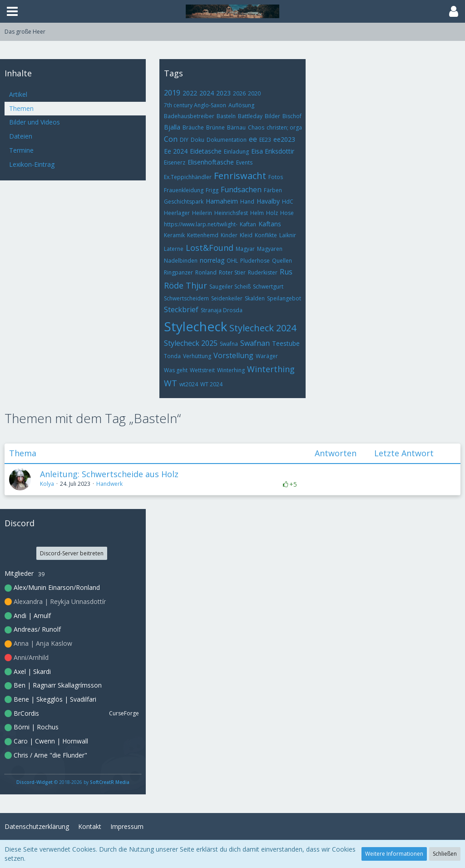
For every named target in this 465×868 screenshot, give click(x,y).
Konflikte (266, 235)
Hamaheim (222, 201)
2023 (223, 93)
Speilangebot (284, 298)
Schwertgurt (268, 287)
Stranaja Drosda (222, 310)
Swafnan (255, 343)
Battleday (250, 116)
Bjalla (172, 127)
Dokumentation (227, 140)
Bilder (272, 116)
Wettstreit (202, 370)
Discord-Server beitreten (72, 553)
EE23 (265, 140)
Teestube (286, 343)
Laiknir (288, 235)
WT (171, 383)
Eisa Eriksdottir (273, 151)
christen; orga (284, 127)
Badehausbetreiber (189, 116)
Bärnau (236, 127)
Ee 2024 (176, 151)
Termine (21, 150)
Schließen (445, 854)
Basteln (226, 116)
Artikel (18, 94)
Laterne (174, 249)
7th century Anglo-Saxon (195, 105)
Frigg (212, 190)
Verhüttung (197, 356)
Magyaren (270, 249)
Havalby (268, 201)
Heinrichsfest (231, 213)
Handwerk (109, 484)
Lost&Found (210, 248)
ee (253, 139)
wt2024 (189, 384)
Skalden (255, 298)
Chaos (256, 127)
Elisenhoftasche (211, 162)
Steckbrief (181, 309)
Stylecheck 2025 (191, 343)
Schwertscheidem (186, 298)
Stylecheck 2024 (263, 328)
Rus (286, 272)
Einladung (236, 152)
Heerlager (177, 213)
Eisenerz (175, 162)
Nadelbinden (181, 261)
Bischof (292, 116)
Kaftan (248, 224)
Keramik (174, 235)
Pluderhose (255, 261)
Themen (21, 108)
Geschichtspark (184, 202)
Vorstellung (233, 355)
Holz (272, 213)
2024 (207, 93)
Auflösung (241, 105)
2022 (190, 93)
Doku (198, 140)
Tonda (172, 356)
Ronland (206, 272)
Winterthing (271, 369)
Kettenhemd (203, 235)
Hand (247, 202)
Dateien (21, 136)
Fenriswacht (240, 176)
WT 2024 (211, 384)
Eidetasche (206, 151)
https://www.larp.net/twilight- (201, 224)
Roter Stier (232, 272)
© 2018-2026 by (73, 782)
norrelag (212, 260)
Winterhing (231, 370)
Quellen (282, 261)
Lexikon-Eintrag (32, 164)
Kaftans (270, 224)
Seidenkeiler (227, 298)
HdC (288, 202)
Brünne (215, 127)
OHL (232, 261)
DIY (184, 140)
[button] (12, 11)
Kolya (47, 484)
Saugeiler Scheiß (230, 287)
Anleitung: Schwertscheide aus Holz (109, 474)
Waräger (267, 356)
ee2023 (284, 139)
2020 (254, 93)
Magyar (245, 249)
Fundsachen (241, 190)
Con (171, 139)
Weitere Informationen (394, 854)
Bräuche (193, 127)
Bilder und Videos (35, 122)
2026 (239, 93)
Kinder (229, 235)
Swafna (229, 344)
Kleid (246, 235)
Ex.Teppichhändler (188, 177)
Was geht (176, 370)
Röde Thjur (186, 285)
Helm (257, 213)
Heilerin (202, 213)
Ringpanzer (178, 272)
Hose (287, 213)
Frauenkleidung (184, 190)
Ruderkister (263, 272)
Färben (273, 190)
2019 (172, 93)
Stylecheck (195, 326)
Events (244, 162)
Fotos (276, 177)
